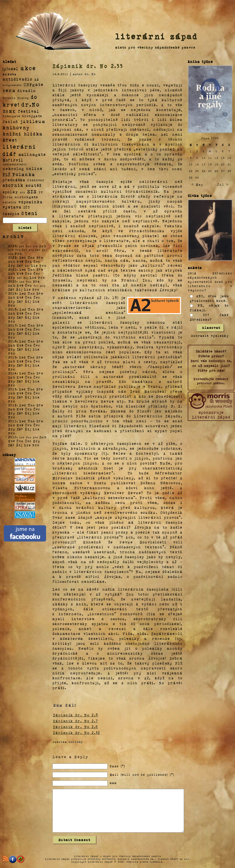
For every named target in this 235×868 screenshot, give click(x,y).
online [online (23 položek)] (34, 168)
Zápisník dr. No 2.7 (76, 721)
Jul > (223, 184)
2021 (12, 269)
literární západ (157, 36)
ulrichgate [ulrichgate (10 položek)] (26, 197)
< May (197, 184)
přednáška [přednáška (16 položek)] (14, 180)
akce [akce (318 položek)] (28, 68)
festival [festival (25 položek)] (29, 111)
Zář (20, 265)
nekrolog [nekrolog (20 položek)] (13, 168)
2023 (12, 246)
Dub (43, 246)
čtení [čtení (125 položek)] (30, 213)
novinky (76, 742)
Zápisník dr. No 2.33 (88, 66)
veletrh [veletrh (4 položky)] (10, 202)
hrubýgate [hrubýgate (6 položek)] (32, 116)
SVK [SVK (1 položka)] (23, 192)
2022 (12, 257)
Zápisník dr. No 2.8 (76, 715)
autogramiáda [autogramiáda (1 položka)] (12, 85)
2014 (12, 373)
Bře (40, 257)
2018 (13, 309)
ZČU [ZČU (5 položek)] (27, 207)
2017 (12, 325)
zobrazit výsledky (210, 336)
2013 (12, 389)
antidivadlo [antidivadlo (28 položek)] (18, 79)
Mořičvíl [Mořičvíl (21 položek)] (13, 160)
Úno (31, 257)
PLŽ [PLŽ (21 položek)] (7, 175)
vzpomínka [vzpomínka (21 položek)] (31, 202)
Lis (35, 265)
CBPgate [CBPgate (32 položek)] (34, 84)
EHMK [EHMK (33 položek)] (9, 111)
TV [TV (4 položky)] (41, 192)
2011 (12, 421)
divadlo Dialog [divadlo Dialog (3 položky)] (16, 98)
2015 (12, 357)
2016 (12, 341)
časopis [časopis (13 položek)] (11, 214)
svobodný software (102, 859)
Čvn (29, 261)
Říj (19, 289)
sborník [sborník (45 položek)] (13, 185)
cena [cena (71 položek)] (9, 90)
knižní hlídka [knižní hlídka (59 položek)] (23, 134)
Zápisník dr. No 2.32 (77, 733)
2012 (12, 405)
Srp (12, 265)
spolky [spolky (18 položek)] (10, 192)
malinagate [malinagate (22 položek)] (32, 154)
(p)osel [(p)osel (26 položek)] (11, 69)
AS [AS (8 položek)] (37, 79)
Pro (18, 253)
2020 (12, 281)
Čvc (37, 261)
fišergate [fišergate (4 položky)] (11, 116)
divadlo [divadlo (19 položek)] (27, 90)
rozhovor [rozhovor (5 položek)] (36, 180)
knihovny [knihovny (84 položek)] (16, 127)
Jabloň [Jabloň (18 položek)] (10, 121)
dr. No (90, 74)
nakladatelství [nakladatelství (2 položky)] (15, 164)
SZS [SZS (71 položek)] (32, 191)
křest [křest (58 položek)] (10, 140)
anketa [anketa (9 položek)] (10, 74)
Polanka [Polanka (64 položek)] (24, 174)
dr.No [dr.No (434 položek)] (31, 104)
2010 (12, 437)
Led (23, 257)
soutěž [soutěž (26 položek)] (34, 185)
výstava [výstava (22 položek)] (12, 207)
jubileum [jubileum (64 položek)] (33, 121)
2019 (12, 293)
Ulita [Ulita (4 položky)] (8, 197)
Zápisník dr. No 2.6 (76, 727)
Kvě (20, 261)
